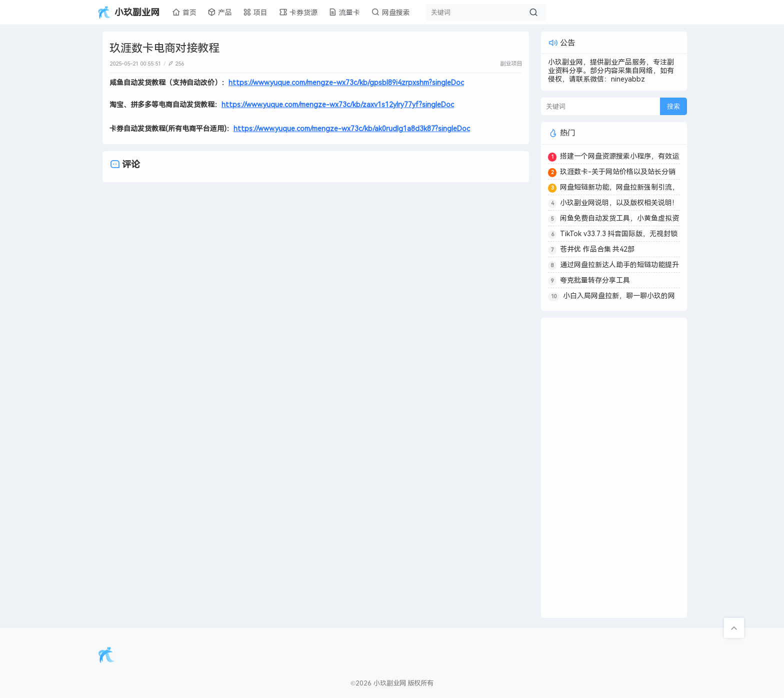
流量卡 (344, 12)
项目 (255, 12)
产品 (220, 12)
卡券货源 (298, 12)
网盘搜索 (391, 12)
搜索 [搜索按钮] (673, 106)
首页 (184, 12)
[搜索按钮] (533, 13)
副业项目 (511, 64)
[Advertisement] (614, 468)
